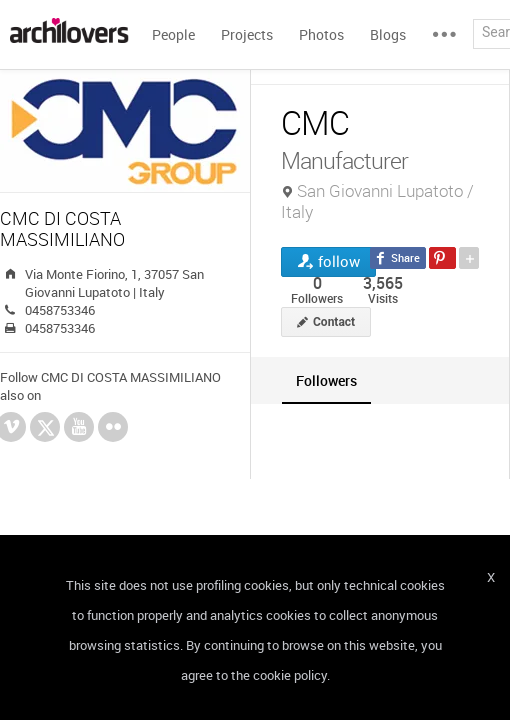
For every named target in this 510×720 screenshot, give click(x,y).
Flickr (113, 427)
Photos (321, 34)
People (173, 34)
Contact (334, 322)
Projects (247, 34)
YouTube (79, 427)
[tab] (326, 380)
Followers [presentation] (326, 380)
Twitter (46, 429)
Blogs (388, 34)
